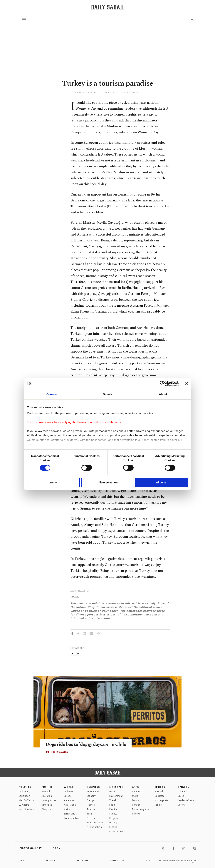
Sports (160, 787)
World (69, 787)
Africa (67, 809)
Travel (113, 800)
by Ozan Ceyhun (85, 92)
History (113, 823)
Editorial (182, 805)
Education (47, 796)
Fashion (113, 809)
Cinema (136, 791)
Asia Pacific (70, 805)
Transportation (95, 823)
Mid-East (68, 791)
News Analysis (26, 809)
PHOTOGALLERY (60, 752)
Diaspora (46, 809)
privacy (50, 861)
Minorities (47, 805)
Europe (68, 796)
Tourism (91, 809)
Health (113, 791)
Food (112, 805)
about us (82, 861)
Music (135, 796)
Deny (53, 482)
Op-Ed (181, 796)
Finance (91, 805)
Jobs (21, 861)
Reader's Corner (186, 800)
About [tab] (163, 394)
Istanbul (46, 791)
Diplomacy (24, 791)
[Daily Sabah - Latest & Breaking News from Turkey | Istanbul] (107, 7)
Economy (92, 796)
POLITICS (25, 787)
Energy (90, 800)
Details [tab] (107, 394)
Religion (114, 818)
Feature (113, 827)
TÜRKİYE (47, 787)
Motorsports (161, 800)
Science (113, 814)
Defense (91, 818)
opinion (75, 653)
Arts (136, 787)
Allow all (162, 482)
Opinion (184, 787)
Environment (116, 796)
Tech (89, 814)
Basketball (160, 796)
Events (135, 800)
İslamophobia (71, 818)
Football (159, 791)
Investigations (49, 800)
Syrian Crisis (70, 814)
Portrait (136, 805)
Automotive (93, 791)
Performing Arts (140, 809)
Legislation (24, 796)
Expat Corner (116, 831)
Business (93, 787)
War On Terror (26, 800)
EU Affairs (24, 805)
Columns (182, 791)
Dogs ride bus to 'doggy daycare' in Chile (86, 745)
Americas (69, 800)
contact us (117, 861)
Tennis (158, 805)
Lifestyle (116, 787)
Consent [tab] (52, 394)
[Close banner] (187, 383)
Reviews (136, 814)
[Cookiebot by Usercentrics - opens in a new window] (162, 383)
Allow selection (107, 482)
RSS (148, 861)
